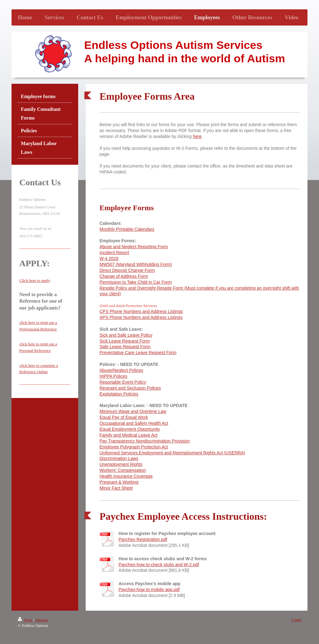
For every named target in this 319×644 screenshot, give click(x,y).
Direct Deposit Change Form (127, 270)
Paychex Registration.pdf (143, 539)
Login (296, 620)
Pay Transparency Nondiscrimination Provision (145, 441)
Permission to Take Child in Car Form (136, 282)
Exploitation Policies (119, 394)
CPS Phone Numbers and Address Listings (141, 311)
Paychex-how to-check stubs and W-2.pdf (159, 565)
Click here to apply (35, 280)
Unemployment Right (120, 464)
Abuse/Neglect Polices (121, 370)
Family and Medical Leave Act (129, 435)
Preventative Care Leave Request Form (138, 353)
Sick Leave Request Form (125, 341)
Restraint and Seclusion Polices (130, 388)
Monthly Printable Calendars (127, 229)
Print (26, 620)
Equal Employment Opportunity (130, 429)
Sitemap (42, 620)
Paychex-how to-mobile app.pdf (149, 590)
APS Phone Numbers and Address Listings (141, 317)
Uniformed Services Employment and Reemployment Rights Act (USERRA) (173, 453)
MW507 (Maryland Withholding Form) (136, 264)
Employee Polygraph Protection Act (134, 447)
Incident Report (114, 253)
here (197, 136)
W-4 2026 (109, 258)
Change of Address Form (124, 276)
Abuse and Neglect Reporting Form (134, 247)
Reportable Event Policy (123, 382)
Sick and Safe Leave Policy (126, 335)
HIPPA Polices (114, 376)
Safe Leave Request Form (125, 347)
